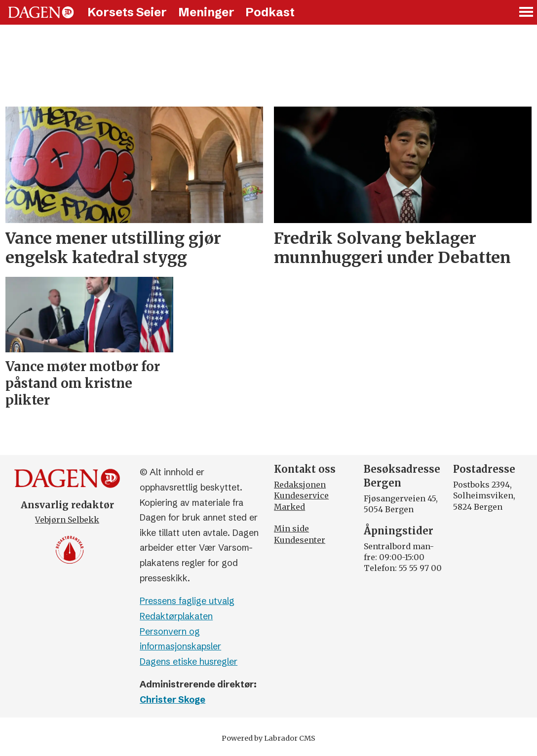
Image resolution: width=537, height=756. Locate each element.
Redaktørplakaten (176, 616)
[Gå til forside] (41, 12)
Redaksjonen (300, 485)
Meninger (206, 12)
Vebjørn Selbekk (67, 520)
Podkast (270, 12)
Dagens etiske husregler (189, 661)
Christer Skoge (173, 699)
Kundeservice (301, 495)
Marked (289, 507)
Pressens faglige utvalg (187, 601)
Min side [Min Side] (291, 529)
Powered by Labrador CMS (268, 738)
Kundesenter (300, 540)
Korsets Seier (127, 12)
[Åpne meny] (527, 13)
